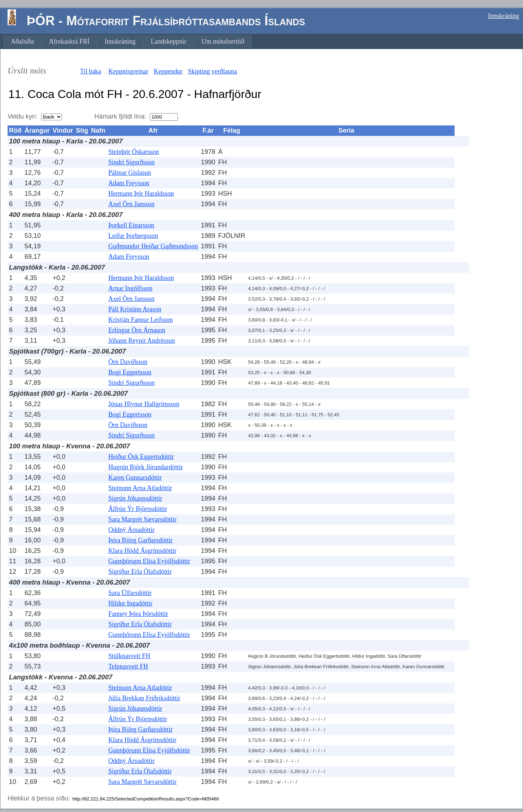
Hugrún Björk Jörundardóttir (146, 467)
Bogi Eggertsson (130, 372)
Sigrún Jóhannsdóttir (135, 498)
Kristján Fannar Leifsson (141, 320)
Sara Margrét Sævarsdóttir (143, 519)
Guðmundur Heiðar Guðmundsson (153, 246)
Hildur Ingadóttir (130, 603)
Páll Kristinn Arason (135, 309)
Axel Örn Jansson (131, 204)
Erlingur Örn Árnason (137, 330)
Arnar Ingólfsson (130, 288)
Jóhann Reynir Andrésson (142, 341)
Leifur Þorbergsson (133, 236)
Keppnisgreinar (128, 71)
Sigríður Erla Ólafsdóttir (140, 572)
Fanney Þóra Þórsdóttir (138, 614)
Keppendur (168, 71)
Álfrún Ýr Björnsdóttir (138, 509)
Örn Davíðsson (128, 362)
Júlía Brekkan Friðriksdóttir (144, 698)
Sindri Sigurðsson (132, 162)
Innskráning (504, 16)
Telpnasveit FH (128, 666)
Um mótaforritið (223, 41)
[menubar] (128, 41)
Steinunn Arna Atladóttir (140, 488)
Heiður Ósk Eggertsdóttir (141, 457)
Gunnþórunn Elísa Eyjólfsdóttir (149, 561)
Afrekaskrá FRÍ (69, 41)
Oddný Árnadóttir (131, 530)
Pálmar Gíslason (130, 173)
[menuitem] (22, 41)
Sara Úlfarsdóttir (130, 593)
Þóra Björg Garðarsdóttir (141, 540)
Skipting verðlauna (213, 71)
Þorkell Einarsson (131, 225)
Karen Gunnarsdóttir (135, 478)
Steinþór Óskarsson (134, 152)
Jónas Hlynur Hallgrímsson (144, 404)
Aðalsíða (22, 41)
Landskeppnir (168, 41)
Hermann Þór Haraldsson (141, 194)
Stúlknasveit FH (129, 656)
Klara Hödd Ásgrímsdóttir (142, 551)
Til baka (91, 71)
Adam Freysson (129, 183)
